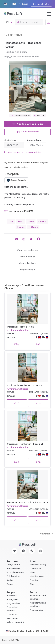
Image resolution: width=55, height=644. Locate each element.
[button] (5, 4)
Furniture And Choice (17, 330)
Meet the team (37, 576)
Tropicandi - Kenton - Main (20, 327)
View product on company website (23, 152)
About (33, 572)
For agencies (13, 600)
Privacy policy (36, 610)
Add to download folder (28, 124)
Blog (32, 584)
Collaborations (13, 576)
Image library (13, 565)
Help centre (12, 618)
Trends (10, 584)
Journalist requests (15, 572)
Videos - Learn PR (15, 622)
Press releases (13, 568)
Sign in (23, 4)
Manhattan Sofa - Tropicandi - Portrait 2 (27, 502)
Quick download (27, 132)
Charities (34, 580)
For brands (12, 596)
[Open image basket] (48, 22)
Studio (10, 580)
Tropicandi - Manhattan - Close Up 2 (25, 444)
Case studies (36, 568)
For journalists (13, 603)
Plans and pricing (38, 565)
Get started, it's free (41, 4)
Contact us (12, 614)
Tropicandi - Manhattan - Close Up (24, 385)
